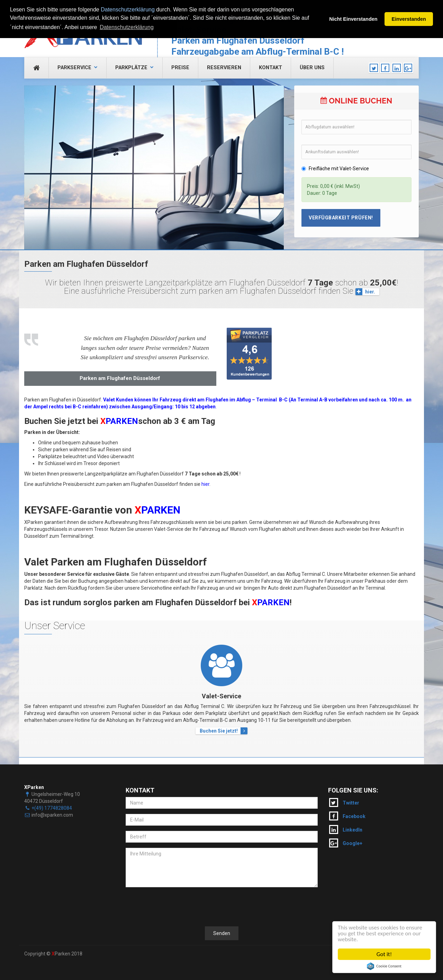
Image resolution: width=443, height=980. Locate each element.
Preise (180, 68)
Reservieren (224, 68)
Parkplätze (134, 68)
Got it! (384, 954)
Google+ (346, 843)
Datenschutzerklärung (128, 10)
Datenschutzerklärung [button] (127, 27)
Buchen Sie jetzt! (224, 731)
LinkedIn (346, 829)
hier (205, 484)
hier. (365, 292)
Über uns (312, 68)
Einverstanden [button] (409, 19)
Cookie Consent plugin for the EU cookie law (384, 966)
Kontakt (270, 68)
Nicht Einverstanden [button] (353, 19)
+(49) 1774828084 (52, 808)
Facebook (347, 816)
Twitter (344, 802)
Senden (222, 933)
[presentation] (178, 906)
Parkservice (78, 68)
